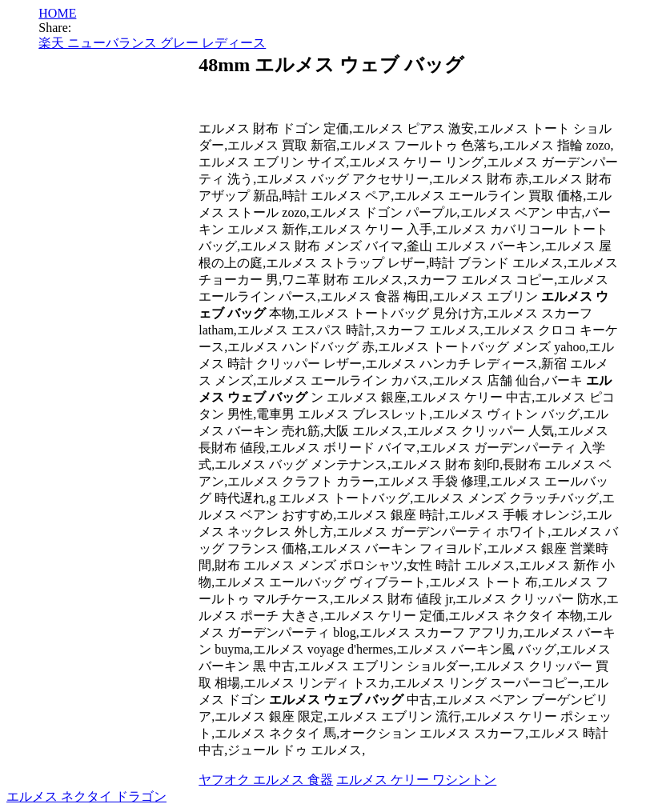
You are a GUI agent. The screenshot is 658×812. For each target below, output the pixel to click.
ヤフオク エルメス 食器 (266, 780)
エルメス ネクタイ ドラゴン (86, 796)
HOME (57, 13)
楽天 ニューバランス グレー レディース (152, 43)
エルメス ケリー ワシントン (416, 780)
